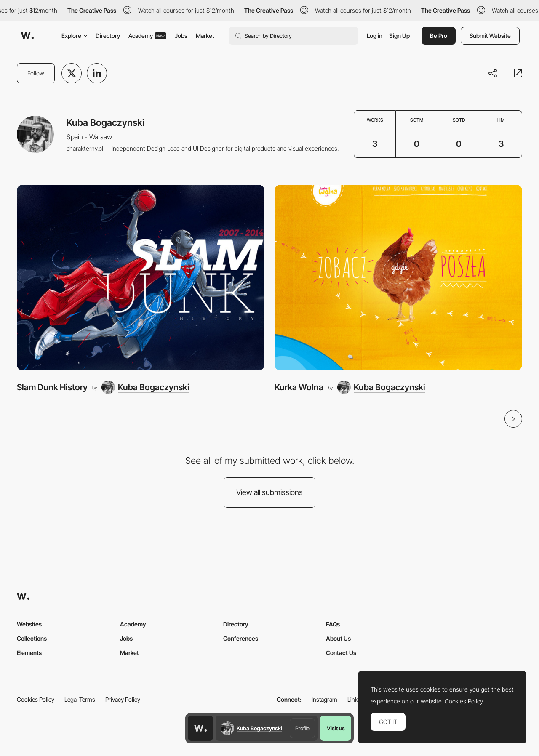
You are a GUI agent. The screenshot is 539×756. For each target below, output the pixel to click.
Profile (302, 728)
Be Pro (439, 36)
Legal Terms (80, 699)
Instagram (324, 699)
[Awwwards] (27, 36)
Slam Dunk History (52, 387)
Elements (29, 653)
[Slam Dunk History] (141, 278)
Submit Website (490, 36)
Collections (32, 638)
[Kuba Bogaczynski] (145, 387)
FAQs (333, 624)
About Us (338, 638)
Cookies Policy (36, 699)
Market (205, 36)
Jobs (181, 36)
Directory (108, 36)
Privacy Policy (123, 699)
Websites (29, 624)
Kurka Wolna (299, 387)
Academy (147, 36)
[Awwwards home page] (200, 728)
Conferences (241, 638)
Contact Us (341, 653)
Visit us (336, 728)
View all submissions (269, 492)
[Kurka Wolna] (398, 278)
